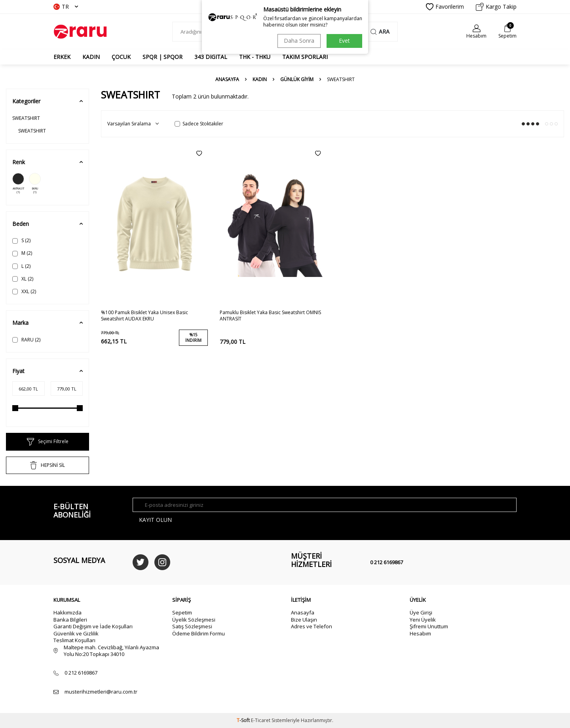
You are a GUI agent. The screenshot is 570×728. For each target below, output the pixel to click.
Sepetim (182, 612)
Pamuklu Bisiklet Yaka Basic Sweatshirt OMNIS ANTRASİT (270, 316)
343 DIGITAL (211, 57)
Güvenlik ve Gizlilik (76, 633)
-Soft (244, 720)
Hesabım (420, 633)
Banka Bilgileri (70, 620)
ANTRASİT (18, 184)
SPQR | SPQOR (162, 57)
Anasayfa (227, 80)
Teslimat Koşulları (74, 640)
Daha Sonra (299, 41)
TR (66, 7)
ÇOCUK (121, 57)
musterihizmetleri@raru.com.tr (101, 692)
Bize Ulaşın (304, 620)
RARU (26, 340)
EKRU (35, 184)
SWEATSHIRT (26, 118)
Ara (380, 31)
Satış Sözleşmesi (192, 626)
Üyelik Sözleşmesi (194, 620)
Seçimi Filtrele (48, 442)
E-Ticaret (261, 720)
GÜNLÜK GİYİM (297, 80)
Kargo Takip (496, 7)
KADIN (91, 57)
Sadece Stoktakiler (199, 124)
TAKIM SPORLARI (305, 57)
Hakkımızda (67, 612)
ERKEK (62, 57)
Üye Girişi (421, 612)
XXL (24, 291)
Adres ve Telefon (312, 626)
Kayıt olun (155, 520)
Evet (344, 41)
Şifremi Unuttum (429, 626)
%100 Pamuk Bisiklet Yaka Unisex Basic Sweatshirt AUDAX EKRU (144, 316)
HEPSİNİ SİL (47, 465)
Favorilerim (445, 7)
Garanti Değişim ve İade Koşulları (93, 626)
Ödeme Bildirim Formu (199, 633)
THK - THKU (255, 57)
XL (23, 279)
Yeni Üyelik (423, 620)
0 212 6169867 (387, 562)
